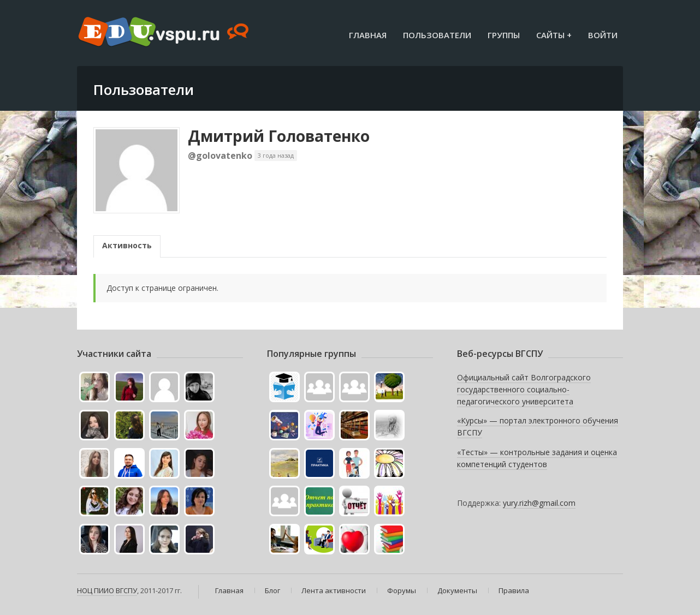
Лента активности (334, 590)
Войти (603, 35)
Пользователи (437, 35)
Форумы (402, 590)
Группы (504, 35)
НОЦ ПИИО (96, 590)
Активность (127, 245)
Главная (368, 35)
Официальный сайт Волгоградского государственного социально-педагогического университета (524, 389)
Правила (514, 590)
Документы (457, 590)
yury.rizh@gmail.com (539, 503)
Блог (272, 590)
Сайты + (554, 35)
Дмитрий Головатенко (279, 136)
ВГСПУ (126, 590)
